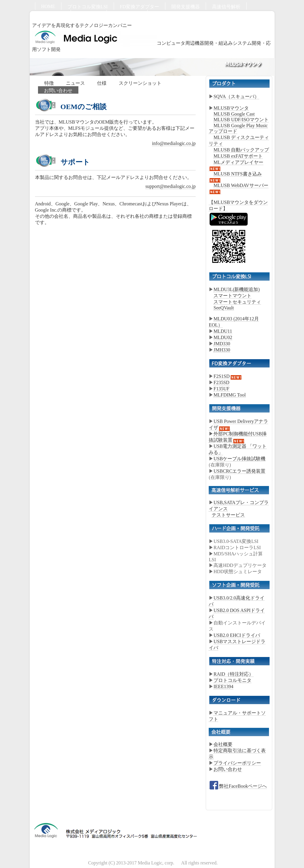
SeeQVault (224, 308)
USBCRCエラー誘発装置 (239, 471)
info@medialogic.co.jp (174, 143)
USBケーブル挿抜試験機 (239, 459)
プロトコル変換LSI (88, 7)
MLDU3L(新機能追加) (237, 289)
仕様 (102, 83)
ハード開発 (53, 14)
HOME (48, 6)
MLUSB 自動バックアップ (241, 150)
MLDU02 (223, 337)
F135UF (221, 389)
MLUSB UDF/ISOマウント (241, 120)
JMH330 (222, 350)
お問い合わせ (127, 14)
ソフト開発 (89, 14)
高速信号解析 (226, 7)
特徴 (49, 83)
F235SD (221, 382)
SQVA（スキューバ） (236, 96)
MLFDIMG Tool (229, 395)
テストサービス (228, 515)
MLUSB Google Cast (234, 114)
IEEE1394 (223, 686)
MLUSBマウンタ (231, 108)
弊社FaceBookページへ (238, 786)
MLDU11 (223, 331)
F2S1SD (228, 376)
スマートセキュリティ (237, 302)
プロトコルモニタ (232, 680)
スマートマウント (232, 296)
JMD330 (222, 344)
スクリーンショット (140, 83)
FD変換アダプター (140, 7)
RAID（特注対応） (233, 674)
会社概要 (223, 744)
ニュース (75, 83)
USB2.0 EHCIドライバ (237, 635)
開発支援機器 (186, 7)
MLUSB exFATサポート (238, 156)
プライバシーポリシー (237, 763)
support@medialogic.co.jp (171, 186)
